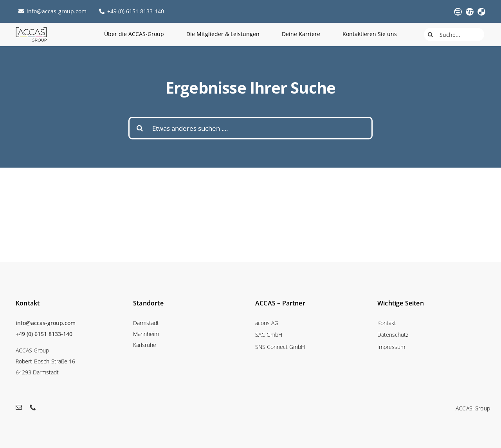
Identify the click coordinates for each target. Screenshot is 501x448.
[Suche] (431, 34)
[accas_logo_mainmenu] (31, 30)
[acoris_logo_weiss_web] (458, 11)
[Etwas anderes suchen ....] (250, 128)
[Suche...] (454, 34)
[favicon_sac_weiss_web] (470, 11)
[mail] (19, 407)
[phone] (33, 407)
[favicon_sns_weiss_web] (481, 11)
